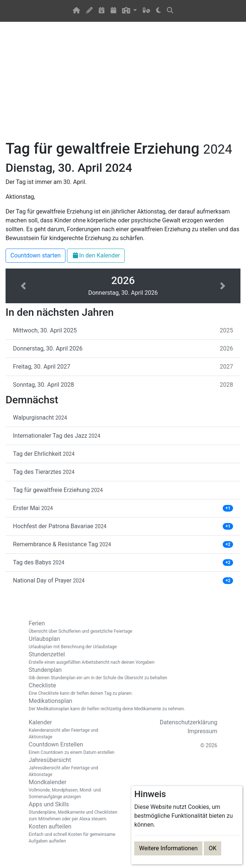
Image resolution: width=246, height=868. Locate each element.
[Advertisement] (123, 85)
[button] (130, 11)
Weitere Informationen (168, 848)
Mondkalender (73, 789)
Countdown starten (36, 255)
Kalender (73, 729)
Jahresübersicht (73, 767)
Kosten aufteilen (73, 834)
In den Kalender (96, 255)
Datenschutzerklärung (189, 722)
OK (213, 848)
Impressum (203, 731)
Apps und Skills (73, 811)
